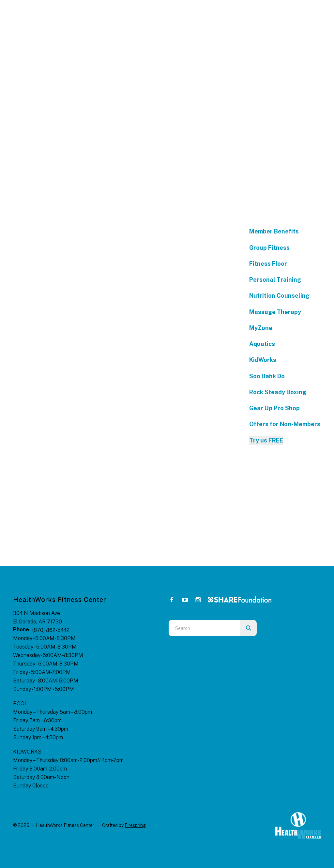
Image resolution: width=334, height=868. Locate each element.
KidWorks (263, 360)
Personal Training (275, 280)
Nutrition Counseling (279, 296)
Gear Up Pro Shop (274, 408)
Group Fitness (269, 248)
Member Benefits (274, 231)
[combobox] (205, 628)
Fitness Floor (268, 264)
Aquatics (262, 344)
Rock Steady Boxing (278, 392)
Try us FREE (266, 440)
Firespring (135, 825)
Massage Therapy (275, 312)
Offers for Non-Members (285, 424)
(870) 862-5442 (51, 630)
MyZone (261, 328)
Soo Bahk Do (267, 376)
